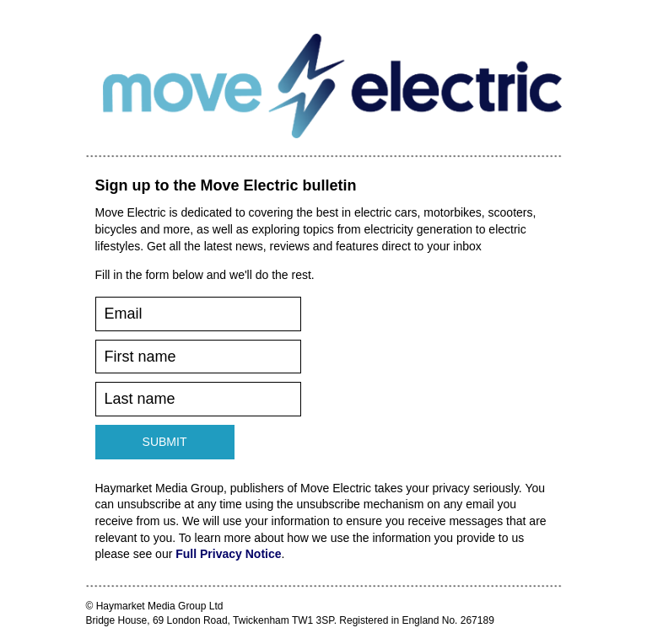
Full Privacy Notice (228, 554)
